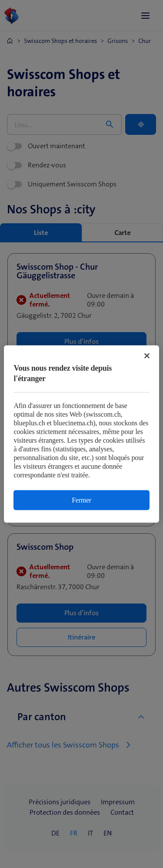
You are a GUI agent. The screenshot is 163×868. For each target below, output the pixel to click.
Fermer (81, 500)
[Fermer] (147, 356)
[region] (81, 434)
